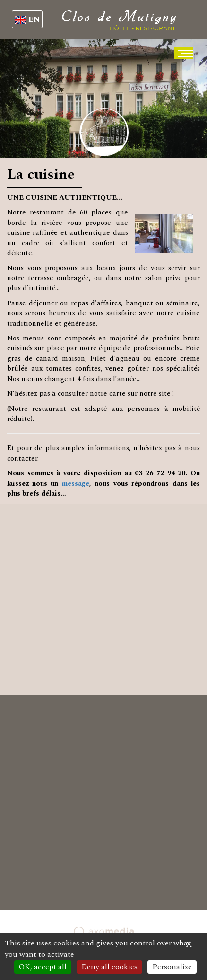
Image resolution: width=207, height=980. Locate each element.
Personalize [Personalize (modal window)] (172, 967)
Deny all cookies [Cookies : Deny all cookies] (109, 967)
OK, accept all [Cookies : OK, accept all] (43, 967)
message (76, 484)
